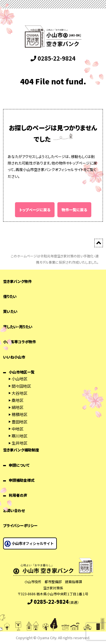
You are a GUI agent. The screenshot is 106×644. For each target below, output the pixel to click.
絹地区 (18, 407)
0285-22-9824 (53, 58)
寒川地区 (20, 436)
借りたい (10, 296)
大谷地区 (20, 393)
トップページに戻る (35, 210)
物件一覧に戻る (74, 210)
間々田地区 (21, 386)
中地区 (18, 429)
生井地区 (20, 443)
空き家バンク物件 (17, 281)
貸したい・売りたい (18, 327)
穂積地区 (20, 414)
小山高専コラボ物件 (20, 342)
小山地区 (20, 379)
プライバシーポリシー (20, 525)
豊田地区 (20, 422)
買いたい (10, 311)
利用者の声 (18, 495)
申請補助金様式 (22, 480)
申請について (19, 465)
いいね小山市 (14, 357)
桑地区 (18, 400)
